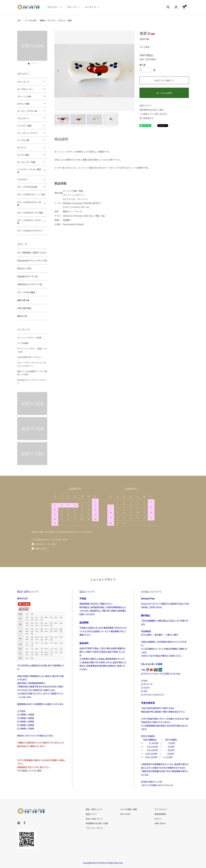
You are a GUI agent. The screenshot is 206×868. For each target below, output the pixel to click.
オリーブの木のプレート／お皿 (31, 194)
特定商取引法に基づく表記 (151, 110)
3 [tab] (36, 64)
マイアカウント (161, 809)
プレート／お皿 (24, 96)
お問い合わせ (160, 823)
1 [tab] (29, 64)
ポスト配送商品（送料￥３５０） (32, 252)
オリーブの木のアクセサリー (30, 231)
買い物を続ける (146, 118)
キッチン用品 (23, 155)
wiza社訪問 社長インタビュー (30, 357)
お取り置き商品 (24, 308)
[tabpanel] (32, 46)
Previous (59, 71)
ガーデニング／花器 (26, 162)
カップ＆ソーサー (25, 89)
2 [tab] (32, 64)
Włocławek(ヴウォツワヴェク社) (32, 260)
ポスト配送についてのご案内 (29, 771)
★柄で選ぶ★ (23, 300)
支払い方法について (94, 819)
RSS (122, 814)
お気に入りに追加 (164, 80)
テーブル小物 (30, 20)
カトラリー (22, 147)
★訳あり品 (22, 316)
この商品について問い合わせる (153, 114)
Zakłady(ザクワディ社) (28, 276)
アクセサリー (23, 180)
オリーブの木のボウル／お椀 (29, 204)
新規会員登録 (160, 814)
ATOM (128, 814)
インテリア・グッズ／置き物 (29, 171)
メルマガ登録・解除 (129, 809)
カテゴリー (53, 7)
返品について (145, 105)
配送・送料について (94, 809)
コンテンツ (90, 7)
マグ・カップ (23, 82)
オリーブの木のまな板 (27, 187)
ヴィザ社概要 (23, 343)
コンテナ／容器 (24, 126)
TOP (19, 20)
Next (130, 71)
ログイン (158, 819)
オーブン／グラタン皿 (27, 111)
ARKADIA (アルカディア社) (30, 284)
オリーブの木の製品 (26, 292)
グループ (72, 7)
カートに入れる (164, 93)
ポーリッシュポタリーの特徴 (29, 338)
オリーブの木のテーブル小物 (29, 222)
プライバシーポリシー (95, 828)
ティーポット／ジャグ (27, 133)
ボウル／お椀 (23, 104)
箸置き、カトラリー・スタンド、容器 (56, 20)
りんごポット (23, 118)
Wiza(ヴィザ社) (24, 268)
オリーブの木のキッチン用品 (30, 213)
